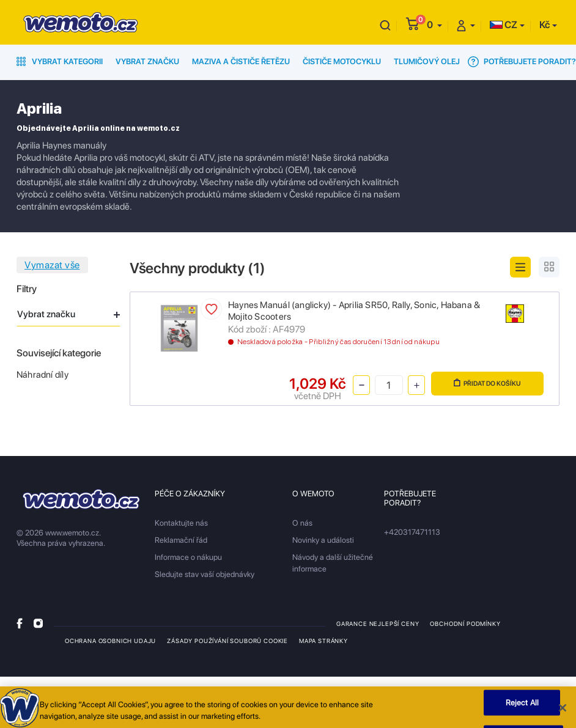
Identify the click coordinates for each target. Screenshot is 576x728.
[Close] (563, 711)
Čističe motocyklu (342, 61)
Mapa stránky (323, 641)
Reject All (522, 706)
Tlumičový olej (427, 61)
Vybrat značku (147, 61)
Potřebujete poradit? (522, 62)
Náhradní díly (42, 375)
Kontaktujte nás (181, 523)
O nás (302, 523)
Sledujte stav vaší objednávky (205, 574)
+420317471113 (412, 532)
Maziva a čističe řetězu (241, 61)
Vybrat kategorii (60, 61)
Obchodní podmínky (465, 623)
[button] (434, 25)
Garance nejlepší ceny (378, 623)
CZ (504, 25)
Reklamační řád (181, 540)
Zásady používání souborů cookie (227, 641)
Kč (545, 25)
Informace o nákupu (188, 557)
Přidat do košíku (487, 383)
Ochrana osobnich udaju (110, 641)
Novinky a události (323, 540)
